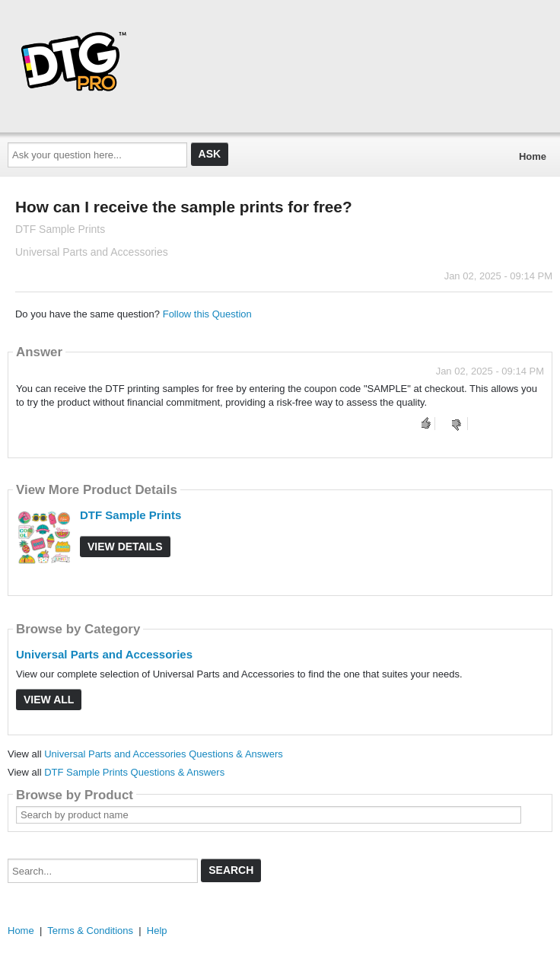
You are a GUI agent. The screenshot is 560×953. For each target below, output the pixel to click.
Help (157, 931)
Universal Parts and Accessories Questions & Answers (164, 754)
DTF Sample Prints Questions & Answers (134, 772)
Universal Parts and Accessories (104, 654)
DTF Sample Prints (130, 515)
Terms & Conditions (90, 931)
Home (533, 156)
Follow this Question (207, 314)
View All (49, 700)
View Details (125, 547)
